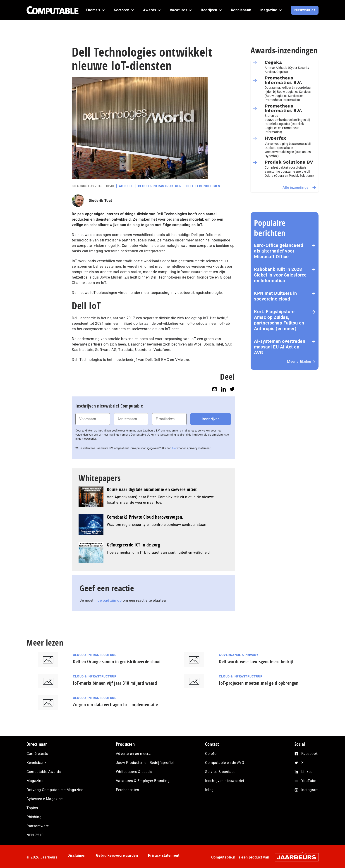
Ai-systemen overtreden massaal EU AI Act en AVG (280, 347)
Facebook (310, 754)
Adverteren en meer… (133, 754)
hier (174, 448)
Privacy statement (164, 855)
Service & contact (220, 772)
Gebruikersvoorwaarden (117, 855)
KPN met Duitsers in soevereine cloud (276, 296)
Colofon (212, 754)
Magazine (35, 781)
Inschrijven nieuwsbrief (225, 781)
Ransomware (38, 826)
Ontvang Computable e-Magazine (55, 790)
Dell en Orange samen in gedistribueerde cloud (117, 662)
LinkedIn (309, 772)
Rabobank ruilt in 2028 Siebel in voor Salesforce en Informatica (280, 275)
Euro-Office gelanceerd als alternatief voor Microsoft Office (279, 251)
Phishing (34, 817)
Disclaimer (77, 855)
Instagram (310, 790)
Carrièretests (37, 754)
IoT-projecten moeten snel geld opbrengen (259, 683)
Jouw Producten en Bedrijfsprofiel (145, 763)
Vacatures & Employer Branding (143, 781)
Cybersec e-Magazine (45, 799)
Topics (32, 808)
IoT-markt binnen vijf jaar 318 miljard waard (115, 683)
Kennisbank (36, 763)
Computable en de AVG (225, 763)
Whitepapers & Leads (134, 772)
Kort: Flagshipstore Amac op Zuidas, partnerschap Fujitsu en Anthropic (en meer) (279, 320)
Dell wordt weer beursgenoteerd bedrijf (256, 662)
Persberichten (128, 790)
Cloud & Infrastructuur (160, 186)
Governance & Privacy (239, 655)
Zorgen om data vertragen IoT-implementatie (115, 705)
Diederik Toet (100, 201)
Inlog (209, 790)
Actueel (126, 186)
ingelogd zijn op (108, 600)
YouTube (309, 781)
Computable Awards (44, 772)
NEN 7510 (35, 835)
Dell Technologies (203, 186)
